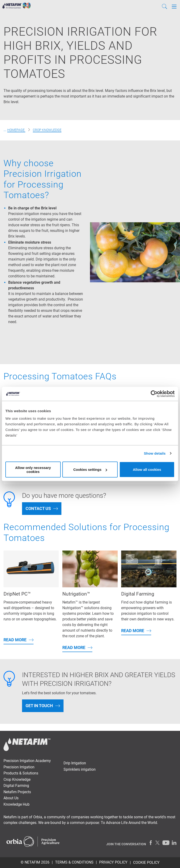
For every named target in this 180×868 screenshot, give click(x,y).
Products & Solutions (21, 773)
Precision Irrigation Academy (27, 761)
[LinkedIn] (174, 843)
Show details (155, 453)
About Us (11, 798)
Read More (15, 640)
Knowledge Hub (17, 804)
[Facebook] (151, 843)
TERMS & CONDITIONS (74, 862)
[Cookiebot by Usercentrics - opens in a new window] (154, 394)
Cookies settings (90, 470)
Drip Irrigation (75, 763)
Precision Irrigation (19, 767)
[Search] (165, 6)
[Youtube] (166, 843)
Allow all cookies (147, 470)
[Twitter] (158, 843)
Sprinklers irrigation (80, 769)
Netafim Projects (17, 792)
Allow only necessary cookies (33, 469)
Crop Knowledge (47, 130)
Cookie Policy (146, 862)
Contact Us (38, 508)
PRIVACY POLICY (113, 862)
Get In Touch (39, 706)
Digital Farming (16, 786)
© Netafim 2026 (35, 862)
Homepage (16, 130)
